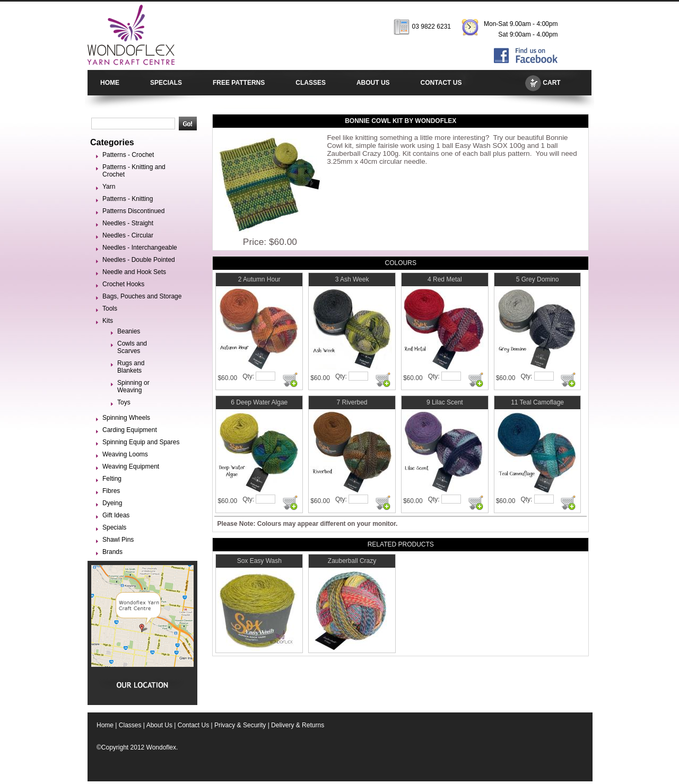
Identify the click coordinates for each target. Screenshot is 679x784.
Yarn (109, 187)
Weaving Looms (125, 454)
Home (105, 725)
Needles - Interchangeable (140, 248)
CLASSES (311, 83)
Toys (124, 402)
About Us (159, 725)
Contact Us (193, 725)
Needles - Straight (128, 223)
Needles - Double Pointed (139, 260)
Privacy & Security (240, 725)
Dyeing (112, 503)
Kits (108, 321)
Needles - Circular (128, 235)
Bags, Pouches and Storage (142, 296)
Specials (114, 527)
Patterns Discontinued (133, 211)
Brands (112, 552)
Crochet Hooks (123, 284)
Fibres (111, 491)
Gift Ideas (116, 515)
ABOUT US (373, 83)
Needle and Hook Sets (134, 272)
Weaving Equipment (131, 466)
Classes (130, 725)
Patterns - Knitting (128, 199)
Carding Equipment (130, 430)
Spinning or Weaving (133, 386)
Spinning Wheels (126, 418)
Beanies (129, 331)
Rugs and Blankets (131, 367)
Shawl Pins (118, 540)
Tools (110, 309)
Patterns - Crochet (128, 155)
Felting (112, 479)
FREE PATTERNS (239, 83)
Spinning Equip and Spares (141, 442)
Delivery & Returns (298, 725)
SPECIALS (166, 83)
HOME (110, 83)
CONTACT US (441, 83)
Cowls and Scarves (132, 347)
